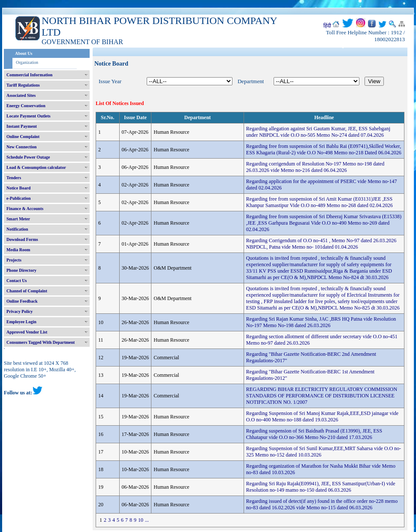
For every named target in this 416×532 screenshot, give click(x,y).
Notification (17, 229)
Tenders (14, 178)
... (147, 520)
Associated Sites (21, 95)
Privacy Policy (20, 311)
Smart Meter (18, 219)
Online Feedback (22, 301)
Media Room (18, 250)
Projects (14, 260)
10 (141, 520)
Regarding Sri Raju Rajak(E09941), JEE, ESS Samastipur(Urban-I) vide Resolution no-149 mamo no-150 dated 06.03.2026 (321, 487)
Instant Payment (22, 126)
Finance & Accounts (25, 209)
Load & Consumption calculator (36, 167)
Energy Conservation (26, 106)
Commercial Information (29, 75)
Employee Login (21, 322)
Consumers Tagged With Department (41, 342)
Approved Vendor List (27, 332)
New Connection (21, 147)
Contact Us (17, 281)
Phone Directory (21, 270)
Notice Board (18, 188)
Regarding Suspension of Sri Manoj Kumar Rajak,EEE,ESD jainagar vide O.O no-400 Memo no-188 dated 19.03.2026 (322, 416)
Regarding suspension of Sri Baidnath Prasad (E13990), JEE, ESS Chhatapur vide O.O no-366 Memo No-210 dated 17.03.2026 (314, 434)
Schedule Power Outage (28, 157)
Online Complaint (23, 137)
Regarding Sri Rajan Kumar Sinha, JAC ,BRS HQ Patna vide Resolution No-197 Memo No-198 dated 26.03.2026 (321, 322)
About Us (24, 53)
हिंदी (327, 26)
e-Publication (19, 198)
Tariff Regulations (23, 85)
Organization (27, 62)
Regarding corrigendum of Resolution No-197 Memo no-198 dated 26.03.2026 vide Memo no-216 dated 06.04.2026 (315, 167)
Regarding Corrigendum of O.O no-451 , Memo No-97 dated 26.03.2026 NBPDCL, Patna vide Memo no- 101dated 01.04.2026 (321, 244)
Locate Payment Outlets (29, 116)
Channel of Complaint (27, 291)
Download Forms (22, 239)
